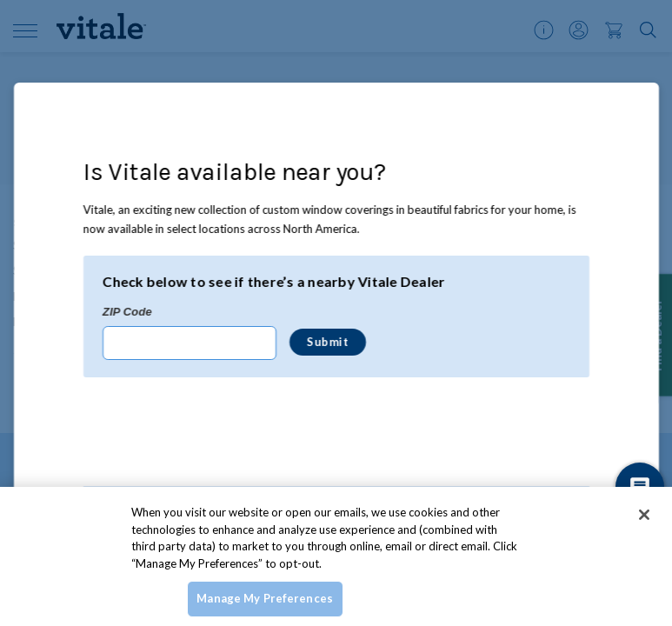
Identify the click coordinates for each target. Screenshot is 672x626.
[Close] (644, 515)
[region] (336, 556)
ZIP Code (126, 312)
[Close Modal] (635, 106)
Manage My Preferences (265, 598)
